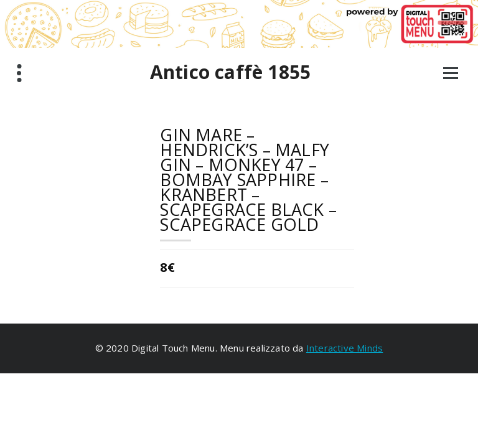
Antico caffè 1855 (230, 72)
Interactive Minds (344, 348)
